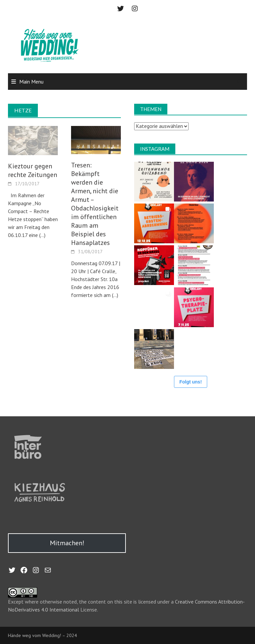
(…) (42, 235)
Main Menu (31, 82)
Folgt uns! (191, 382)
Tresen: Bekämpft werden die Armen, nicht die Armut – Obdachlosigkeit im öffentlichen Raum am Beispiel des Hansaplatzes (95, 204)
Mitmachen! (67, 543)
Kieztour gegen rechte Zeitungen (33, 170)
